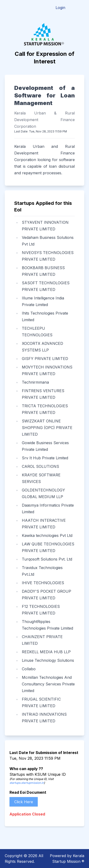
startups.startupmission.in (27, 783)
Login (60, 8)
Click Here (24, 802)
